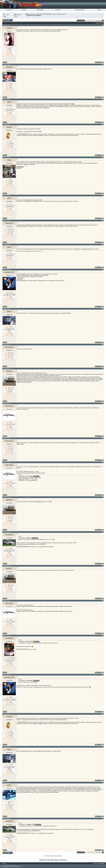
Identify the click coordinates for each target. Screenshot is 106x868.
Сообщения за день (80, 10)
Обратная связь (16, 866)
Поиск (99, 10)
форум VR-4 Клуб (31, 14)
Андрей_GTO (9, 272)
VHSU (9, 785)
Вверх (3, 863)
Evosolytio (9, 535)
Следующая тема (58, 856)
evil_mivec (9, 406)
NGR (9, 102)
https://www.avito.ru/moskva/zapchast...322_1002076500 (31, 544)
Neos (9, 160)
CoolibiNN (9, 638)
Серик (9, 28)
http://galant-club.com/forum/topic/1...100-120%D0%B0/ (56, 313)
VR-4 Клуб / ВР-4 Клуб (6, 866)
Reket (9, 311)
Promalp (9, 67)
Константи (9, 223)
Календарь (58, 10)
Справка (24, 10)
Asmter (9, 127)
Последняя (99, 20)
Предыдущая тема (49, 856)
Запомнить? (18, 15)
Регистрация (9, 10)
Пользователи (40, 10)
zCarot (66, 859)
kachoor (9, 371)
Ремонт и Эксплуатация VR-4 (59, 14)
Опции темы (99, 23)
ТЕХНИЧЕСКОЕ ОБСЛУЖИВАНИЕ (44, 14)
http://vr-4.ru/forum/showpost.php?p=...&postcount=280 (31, 473)
